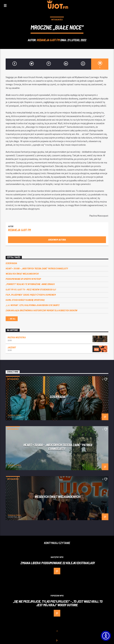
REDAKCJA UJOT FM (48, 40)
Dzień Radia (11, 263)
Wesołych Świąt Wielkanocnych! (22, 274)
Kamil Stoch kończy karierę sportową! (25, 300)
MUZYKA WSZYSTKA (17, 337)
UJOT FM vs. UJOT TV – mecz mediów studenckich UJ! (31, 289)
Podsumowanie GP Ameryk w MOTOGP (23, 279)
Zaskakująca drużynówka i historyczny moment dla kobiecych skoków (42, 310)
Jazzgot (12, 347)
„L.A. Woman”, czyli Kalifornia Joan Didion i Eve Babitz (33, 305)
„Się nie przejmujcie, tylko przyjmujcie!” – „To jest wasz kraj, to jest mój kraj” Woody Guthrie (58, 603)
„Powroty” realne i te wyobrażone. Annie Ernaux (30, 284)
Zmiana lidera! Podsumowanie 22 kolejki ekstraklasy (58, 563)
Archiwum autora (57, 240)
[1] (100, 64)
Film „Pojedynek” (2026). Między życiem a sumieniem (31, 295)
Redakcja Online (14, 415)
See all (12, 319)
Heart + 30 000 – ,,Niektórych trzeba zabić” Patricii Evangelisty (37, 268)
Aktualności (57, 20)
